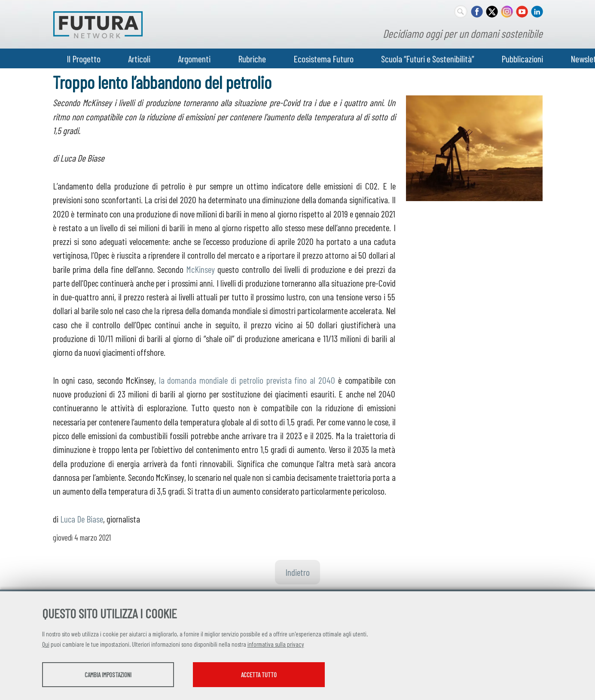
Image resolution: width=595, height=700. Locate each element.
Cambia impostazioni (110, 675)
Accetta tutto (264, 675)
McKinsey (201, 269)
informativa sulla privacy (276, 644)
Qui (46, 644)
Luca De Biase (82, 519)
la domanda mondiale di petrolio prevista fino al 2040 (247, 380)
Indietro (297, 572)
